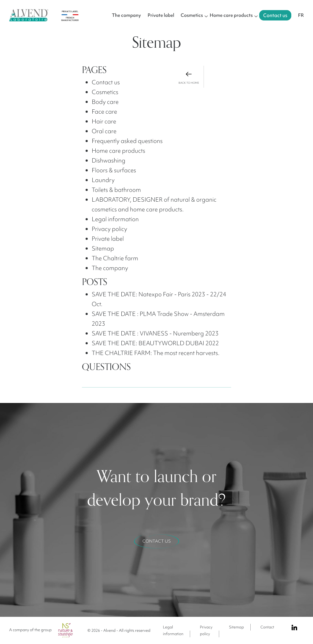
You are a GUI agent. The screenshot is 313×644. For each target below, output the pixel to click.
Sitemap (236, 627)
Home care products (231, 15)
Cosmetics (192, 15)
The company (126, 15)
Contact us (275, 15)
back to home (189, 77)
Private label (161, 15)
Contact (267, 627)
